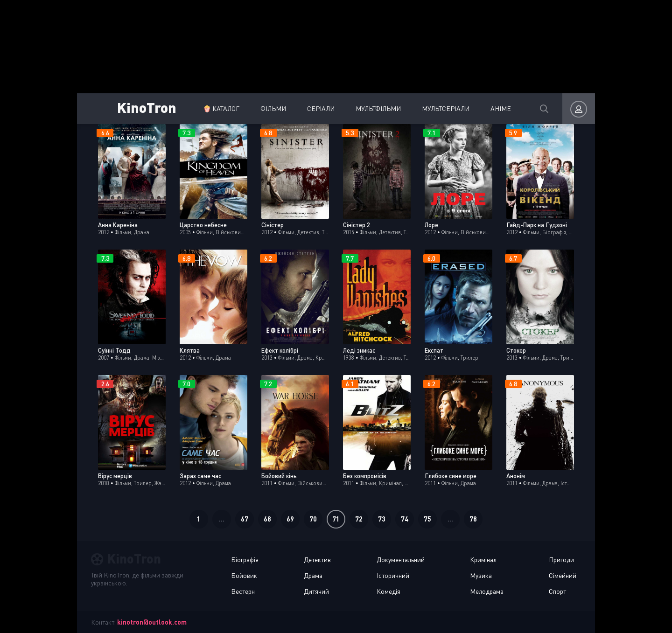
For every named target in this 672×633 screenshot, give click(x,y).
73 (382, 519)
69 (290, 519)
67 (245, 519)
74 (405, 519)
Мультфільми (378, 108)
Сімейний (563, 575)
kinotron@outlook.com (152, 622)
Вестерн (243, 591)
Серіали (321, 108)
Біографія (245, 560)
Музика (481, 575)
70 (313, 519)
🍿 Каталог (221, 108)
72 (359, 519)
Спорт (557, 591)
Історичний (393, 575)
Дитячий (316, 591)
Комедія (388, 591)
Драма (313, 575)
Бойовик (244, 575)
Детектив (317, 560)
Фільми (273, 108)
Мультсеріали (446, 108)
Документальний (401, 560)
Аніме (501, 108)
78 (473, 519)
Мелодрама (487, 591)
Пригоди (561, 560)
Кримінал (483, 560)
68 (267, 519)
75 (427, 519)
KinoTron (147, 107)
